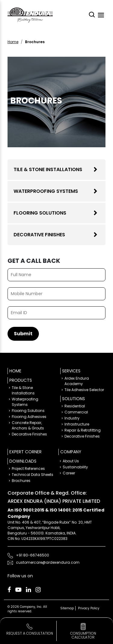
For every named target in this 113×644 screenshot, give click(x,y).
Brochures (21, 481)
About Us (71, 461)
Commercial (76, 412)
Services (71, 371)
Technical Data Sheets (33, 475)
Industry (72, 418)
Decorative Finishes (39, 235)
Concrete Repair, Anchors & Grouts (28, 425)
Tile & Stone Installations (48, 169)
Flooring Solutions (40, 213)
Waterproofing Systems (46, 191)
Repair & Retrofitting (83, 430)
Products (21, 380)
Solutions (74, 399)
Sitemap (67, 608)
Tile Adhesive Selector (84, 390)
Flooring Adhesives (29, 417)
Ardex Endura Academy (77, 381)
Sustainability (75, 467)
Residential (75, 406)
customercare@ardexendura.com (48, 562)
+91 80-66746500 (33, 555)
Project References (28, 469)
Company (71, 452)
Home (13, 42)
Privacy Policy (89, 608)
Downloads (23, 461)
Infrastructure (77, 424)
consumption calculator (83, 635)
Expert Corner (25, 452)
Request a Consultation (30, 633)
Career (69, 473)
